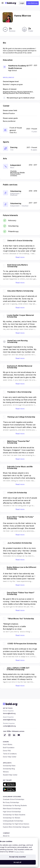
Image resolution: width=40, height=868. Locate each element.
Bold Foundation (9, 748)
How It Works (8, 744)
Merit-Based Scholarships (12, 809)
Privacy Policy (19, 852)
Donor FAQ (7, 751)
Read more (20, 257)
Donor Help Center (10, 757)
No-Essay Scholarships (11, 802)
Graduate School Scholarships (14, 799)
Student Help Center (10, 775)
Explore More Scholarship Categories (16, 827)
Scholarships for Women (12, 818)
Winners (6, 772)
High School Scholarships (12, 812)
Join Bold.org (32, 3)
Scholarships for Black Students (14, 815)
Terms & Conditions (10, 754)
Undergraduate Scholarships (13, 821)
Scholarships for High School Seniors (16, 824)
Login (22, 3)
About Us (6, 836)
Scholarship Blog (9, 769)
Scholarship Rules (9, 766)
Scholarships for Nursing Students (15, 805)
